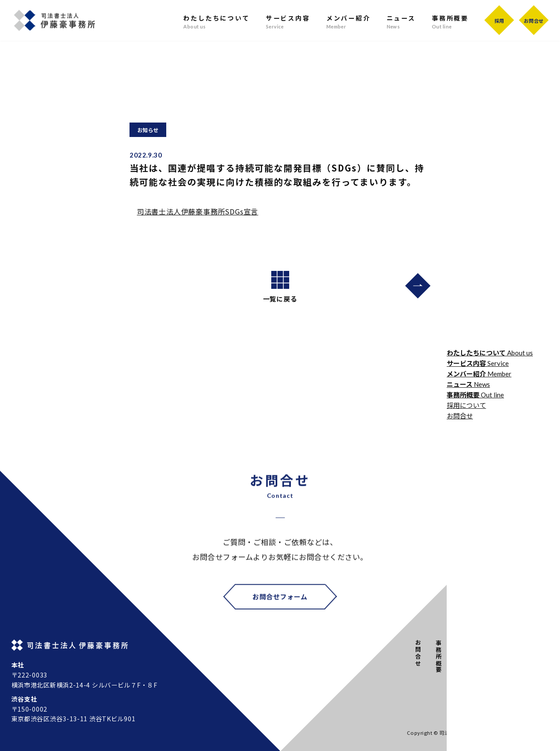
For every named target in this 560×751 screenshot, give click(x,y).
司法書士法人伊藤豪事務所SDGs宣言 (198, 211)
